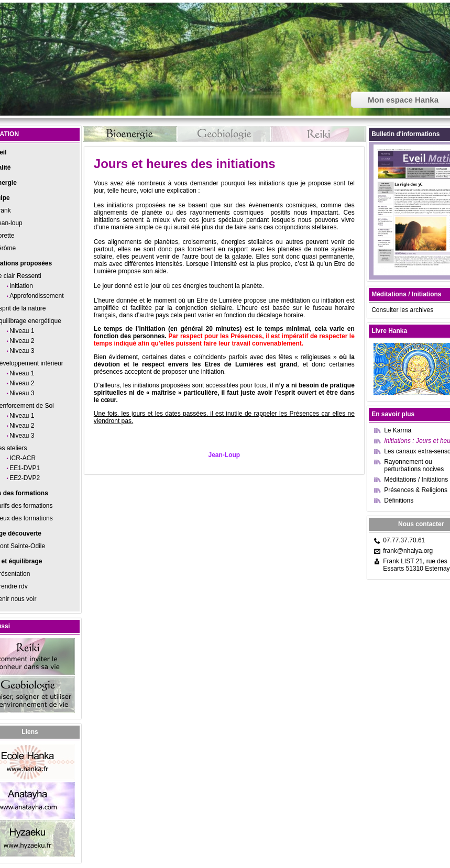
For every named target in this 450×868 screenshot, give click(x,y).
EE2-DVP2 (25, 478)
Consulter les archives (402, 310)
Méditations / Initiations (416, 480)
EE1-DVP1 (25, 468)
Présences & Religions (416, 490)
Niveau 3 (22, 351)
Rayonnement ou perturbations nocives (414, 465)
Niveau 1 (22, 331)
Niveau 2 (22, 341)
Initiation (21, 286)
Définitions (399, 500)
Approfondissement (36, 296)
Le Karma (398, 430)
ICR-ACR (23, 458)
